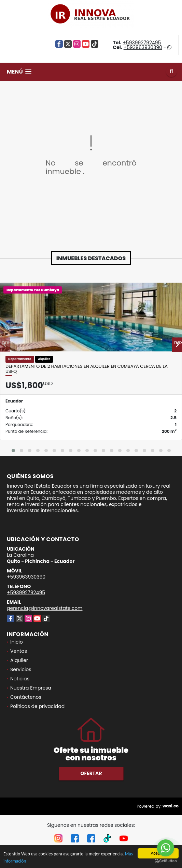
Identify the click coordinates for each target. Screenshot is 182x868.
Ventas (19, 651)
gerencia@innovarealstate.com (45, 608)
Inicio (17, 642)
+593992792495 (142, 43)
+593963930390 (143, 47)
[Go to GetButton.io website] (166, 861)
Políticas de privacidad (37, 706)
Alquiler (19, 660)
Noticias (20, 679)
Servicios (21, 669)
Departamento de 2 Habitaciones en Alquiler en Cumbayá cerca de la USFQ (87, 369)
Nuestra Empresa (31, 688)
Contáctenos (26, 697)
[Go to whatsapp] (166, 848)
